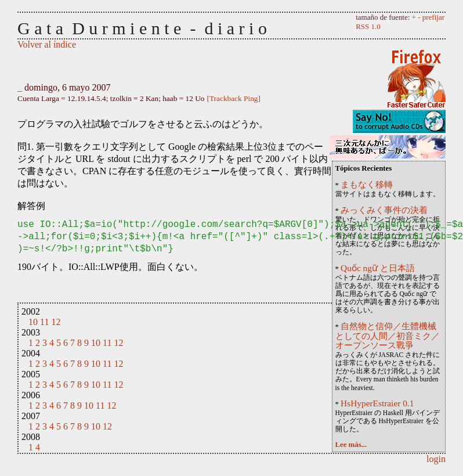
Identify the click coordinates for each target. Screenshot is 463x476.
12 (56, 322)
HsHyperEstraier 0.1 (377, 403)
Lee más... (351, 445)
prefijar (433, 17)
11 (44, 322)
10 (33, 322)
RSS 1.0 (368, 26)
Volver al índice (47, 44)
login (436, 459)
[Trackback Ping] (234, 98)
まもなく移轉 (367, 184)
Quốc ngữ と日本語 (378, 268)
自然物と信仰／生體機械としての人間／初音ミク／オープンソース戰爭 (388, 336)
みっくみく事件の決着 (384, 210)
